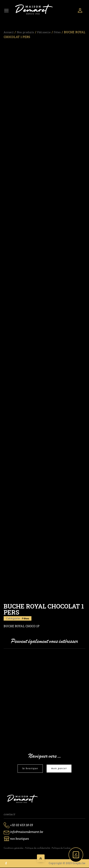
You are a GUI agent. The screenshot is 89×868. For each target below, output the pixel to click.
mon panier (59, 769)
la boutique (30, 769)
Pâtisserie (51, 31)
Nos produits (29, 31)
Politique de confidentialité (38, 848)
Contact (10, 815)
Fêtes (67, 31)
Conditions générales (14, 848)
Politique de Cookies (61, 848)
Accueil (9, 31)
